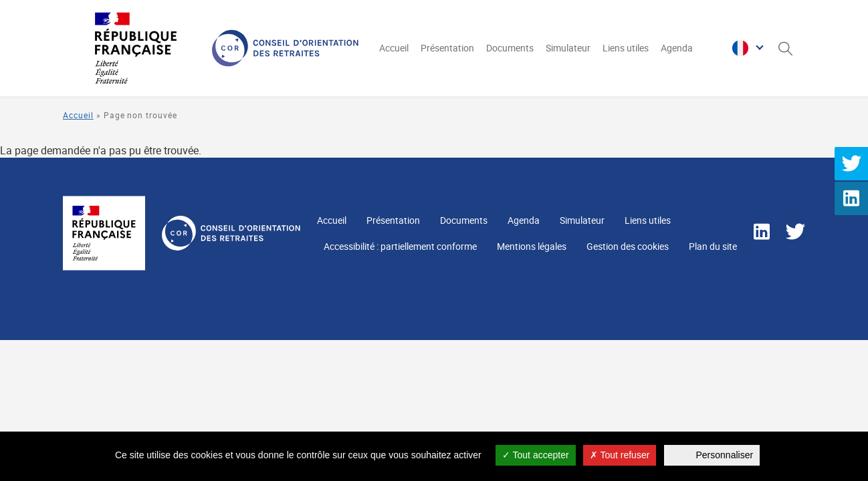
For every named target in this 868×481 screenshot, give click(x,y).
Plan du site (713, 246)
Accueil (394, 48)
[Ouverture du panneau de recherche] (785, 48)
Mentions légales (532, 246)
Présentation (447, 48)
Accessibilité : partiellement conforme (400, 246)
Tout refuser (620, 455)
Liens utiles (626, 48)
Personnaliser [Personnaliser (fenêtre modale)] (725, 455)
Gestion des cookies (628, 246)
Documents (510, 48)
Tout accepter (536, 455)
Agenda (677, 48)
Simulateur (568, 48)
